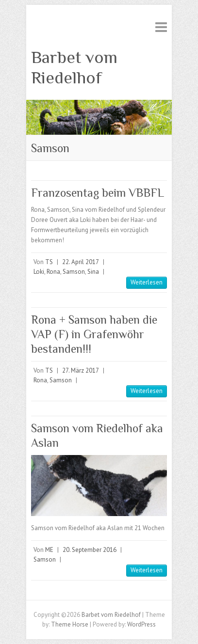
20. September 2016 (90, 550)
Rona (53, 272)
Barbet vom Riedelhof (74, 67)
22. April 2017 (81, 262)
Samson (74, 272)
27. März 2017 (81, 370)
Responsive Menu (161, 27)
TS (49, 262)
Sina (93, 272)
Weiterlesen (147, 282)
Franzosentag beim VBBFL (98, 193)
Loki (39, 272)
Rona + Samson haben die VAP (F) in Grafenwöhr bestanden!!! (94, 334)
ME (49, 550)
